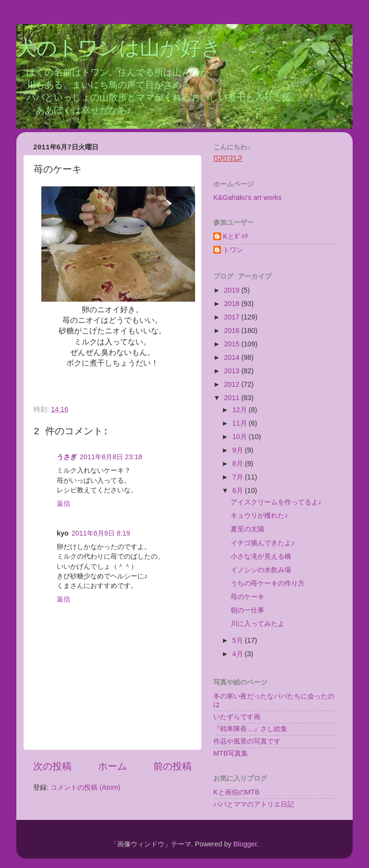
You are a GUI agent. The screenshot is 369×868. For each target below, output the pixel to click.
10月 (241, 437)
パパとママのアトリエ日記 (254, 804)
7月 (239, 477)
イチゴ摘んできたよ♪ (263, 543)
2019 (233, 290)
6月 (239, 490)
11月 (241, 423)
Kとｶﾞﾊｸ (235, 236)
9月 (239, 450)
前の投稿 (172, 766)
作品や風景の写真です (247, 741)
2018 (233, 304)
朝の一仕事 (247, 610)
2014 (233, 357)
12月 (241, 410)
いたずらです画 (237, 717)
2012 (233, 384)
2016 (233, 330)
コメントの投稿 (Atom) (85, 787)
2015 (233, 344)
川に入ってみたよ (258, 623)
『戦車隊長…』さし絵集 (250, 729)
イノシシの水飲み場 (261, 570)
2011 (233, 398)
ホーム (112, 766)
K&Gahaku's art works (247, 197)
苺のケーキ (247, 597)
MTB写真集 (231, 753)
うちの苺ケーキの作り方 (268, 583)
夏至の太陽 (247, 529)
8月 (239, 464)
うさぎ (67, 457)
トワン (233, 250)
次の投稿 (52, 766)
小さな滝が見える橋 (261, 556)
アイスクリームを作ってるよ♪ (276, 502)
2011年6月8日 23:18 (111, 457)
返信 (63, 503)
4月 (239, 654)
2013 (233, 371)
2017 (233, 317)
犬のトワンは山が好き (119, 49)
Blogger (245, 844)
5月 (239, 640)
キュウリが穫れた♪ (259, 515)
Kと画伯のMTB (236, 792)
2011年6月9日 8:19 (101, 533)
